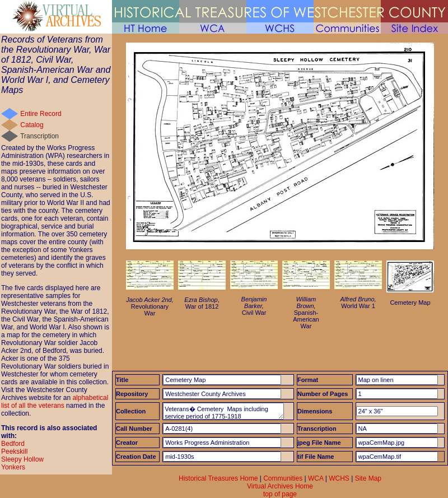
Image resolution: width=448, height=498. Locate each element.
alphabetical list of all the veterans (55, 402)
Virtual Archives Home (280, 486)
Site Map (368, 478)
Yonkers (13, 467)
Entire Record (41, 114)
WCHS (339, 478)
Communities (283, 478)
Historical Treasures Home (218, 478)
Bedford (13, 444)
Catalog (32, 125)
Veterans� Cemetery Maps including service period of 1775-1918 (223, 411)
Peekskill (14, 452)
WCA (316, 478)
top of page (280, 494)
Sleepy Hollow (22, 459)
